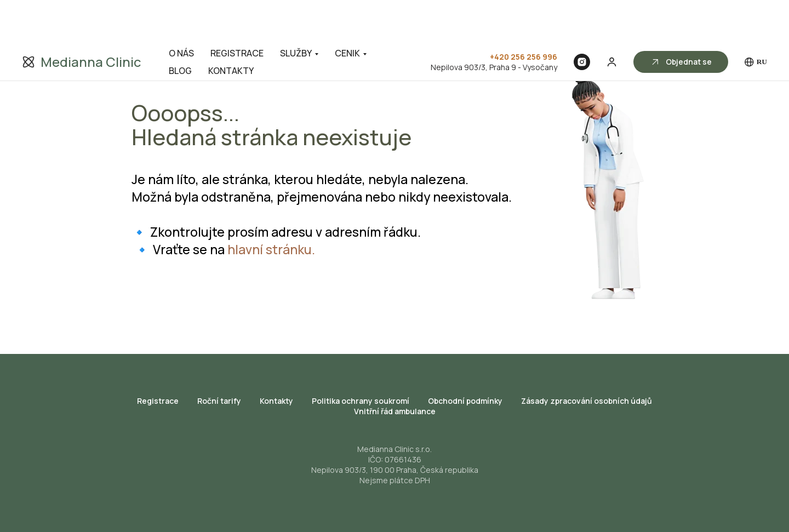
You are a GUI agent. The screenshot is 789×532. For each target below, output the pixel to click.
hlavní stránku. (271, 249)
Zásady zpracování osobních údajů (587, 401)
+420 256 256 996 (524, 13)
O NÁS (181, 10)
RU (756, 19)
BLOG (180, 27)
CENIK (347, 10)
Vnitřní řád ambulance (395, 411)
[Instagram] (582, 19)
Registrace (158, 401)
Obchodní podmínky (465, 401)
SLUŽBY (296, 10)
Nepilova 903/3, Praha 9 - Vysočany (494, 24)
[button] (612, 18)
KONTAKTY (231, 27)
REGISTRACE (237, 10)
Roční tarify (219, 401)
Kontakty (276, 401)
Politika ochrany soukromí (361, 401)
